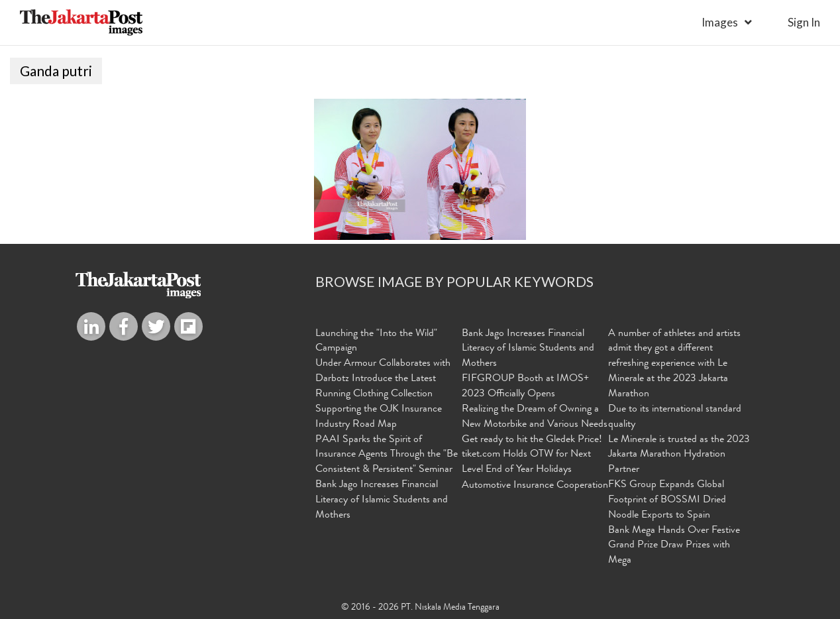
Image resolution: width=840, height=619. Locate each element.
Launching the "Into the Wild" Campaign (376, 342)
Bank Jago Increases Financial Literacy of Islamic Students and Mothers (382, 500)
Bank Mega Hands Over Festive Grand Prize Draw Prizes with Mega (674, 546)
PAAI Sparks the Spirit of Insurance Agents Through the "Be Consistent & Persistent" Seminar (387, 455)
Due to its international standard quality (675, 417)
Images (720, 22)
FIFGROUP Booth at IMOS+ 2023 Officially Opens (525, 387)
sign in (804, 22)
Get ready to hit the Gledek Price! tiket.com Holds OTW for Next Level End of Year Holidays (532, 455)
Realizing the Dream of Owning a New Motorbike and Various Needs (535, 417)
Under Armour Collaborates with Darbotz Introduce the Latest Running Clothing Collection (383, 379)
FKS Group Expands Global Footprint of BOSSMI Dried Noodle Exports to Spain (667, 500)
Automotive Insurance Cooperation (535, 486)
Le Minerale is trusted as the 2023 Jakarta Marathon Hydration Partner (679, 455)
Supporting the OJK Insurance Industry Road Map (379, 417)
